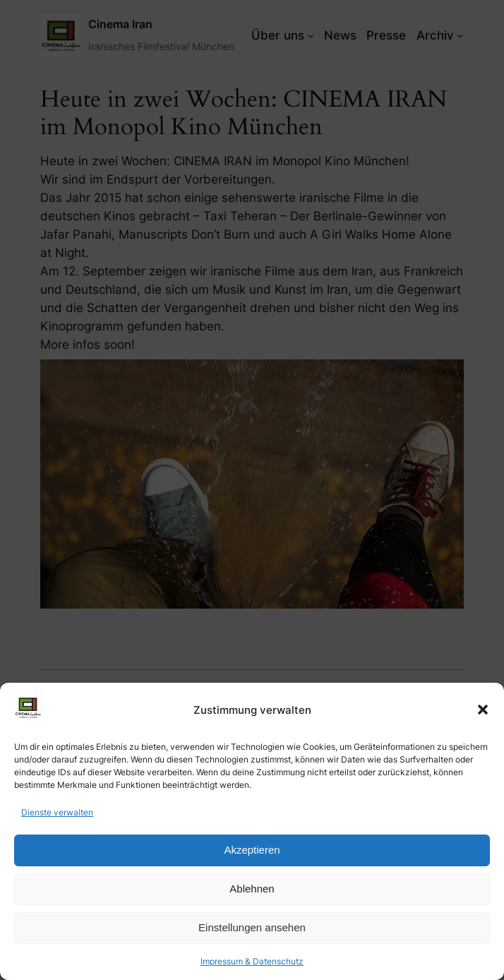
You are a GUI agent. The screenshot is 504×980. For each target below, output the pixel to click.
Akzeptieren (252, 850)
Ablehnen (252, 889)
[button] (483, 710)
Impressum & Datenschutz (252, 961)
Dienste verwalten (57, 812)
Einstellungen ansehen (252, 927)
